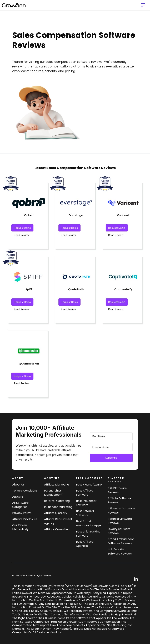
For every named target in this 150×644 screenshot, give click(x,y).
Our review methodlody (20, 527)
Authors (18, 497)
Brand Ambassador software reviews (121, 541)
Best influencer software (86, 503)
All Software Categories (20, 505)
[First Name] (111, 436)
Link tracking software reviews (120, 551)
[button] (143, 5)
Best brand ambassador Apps (89, 523)
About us (18, 485)
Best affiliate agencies (85, 544)
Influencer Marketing (58, 507)
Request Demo (22, 228)
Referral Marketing (57, 501)
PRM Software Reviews (117, 490)
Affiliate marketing (57, 485)
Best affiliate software (85, 493)
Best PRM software (89, 485)
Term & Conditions (25, 491)
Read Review (22, 235)
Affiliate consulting (57, 529)
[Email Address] (111, 447)
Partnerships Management (53, 493)
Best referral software (85, 513)
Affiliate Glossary (56, 513)
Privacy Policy (22, 513)
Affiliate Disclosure (25, 519)
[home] (14, 5)
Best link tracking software (88, 534)
